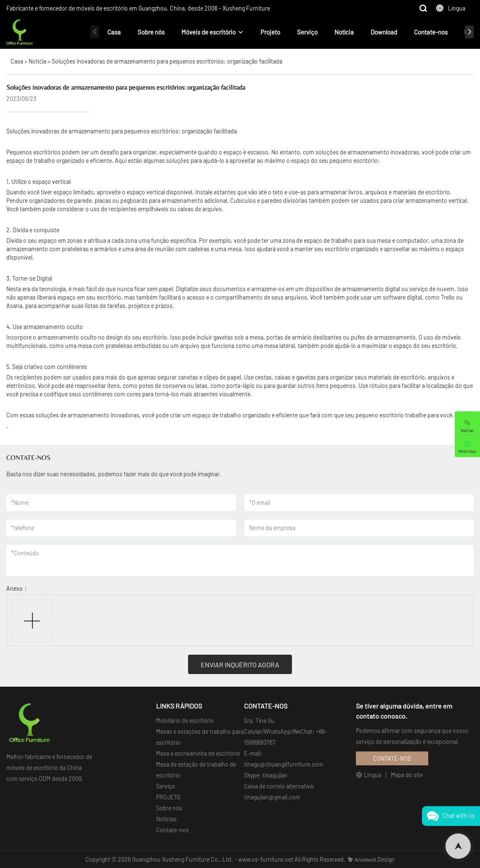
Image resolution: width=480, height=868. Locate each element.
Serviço (307, 32)
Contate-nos (431, 32)
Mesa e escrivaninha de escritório (198, 753)
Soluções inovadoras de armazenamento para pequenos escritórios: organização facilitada (167, 61)
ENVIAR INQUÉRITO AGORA (240, 665)
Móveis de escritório (208, 32)
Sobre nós (151, 32)
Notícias (166, 819)
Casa (114, 32)
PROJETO (168, 797)
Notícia (344, 32)
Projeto (270, 32)
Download (384, 32)
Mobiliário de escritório (185, 721)
